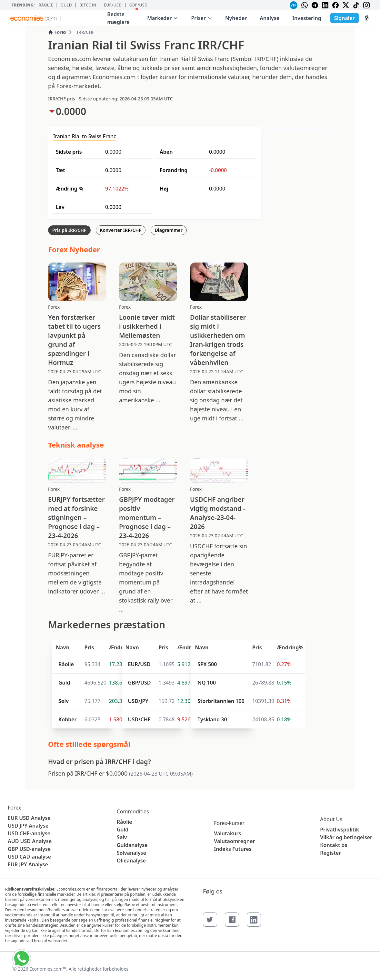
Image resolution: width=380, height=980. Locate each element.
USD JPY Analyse (28, 826)
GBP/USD (139, 5)
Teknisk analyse (76, 445)
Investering (307, 18)
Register (330, 853)
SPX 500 (207, 664)
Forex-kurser (229, 823)
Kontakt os (334, 845)
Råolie (46, 5)
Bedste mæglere (123, 17)
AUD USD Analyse (30, 841)
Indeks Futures (233, 849)
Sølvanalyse (131, 853)
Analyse (270, 18)
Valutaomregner (234, 841)
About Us (331, 819)
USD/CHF (139, 719)
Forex (57, 32)
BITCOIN (88, 5)
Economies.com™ (48, 969)
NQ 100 (207, 683)
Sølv (64, 701)
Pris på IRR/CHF (69, 230)
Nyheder (236, 18)
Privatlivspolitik (340, 830)
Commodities (133, 811)
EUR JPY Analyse (28, 864)
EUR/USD (113, 5)
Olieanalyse (131, 861)
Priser (202, 18)
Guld (66, 5)
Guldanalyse (132, 845)
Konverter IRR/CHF (121, 230)
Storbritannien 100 (221, 701)
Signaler (345, 18)
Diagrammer (169, 230)
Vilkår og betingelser (346, 837)
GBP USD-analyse (29, 849)
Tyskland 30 (212, 719)
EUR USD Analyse (29, 818)
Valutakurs (227, 833)
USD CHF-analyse (29, 833)
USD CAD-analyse (29, 857)
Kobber (68, 719)
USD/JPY (138, 701)
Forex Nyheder (74, 249)
